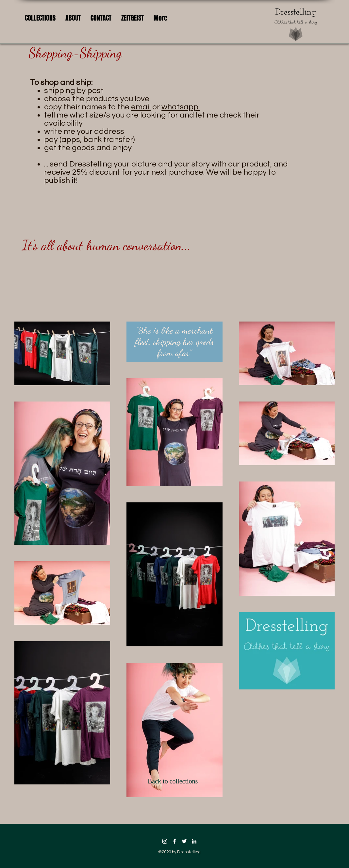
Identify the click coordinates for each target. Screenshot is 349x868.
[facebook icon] (174, 841)
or (146, 107)
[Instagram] (165, 841)
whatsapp (181, 107)
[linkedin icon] (194, 841)
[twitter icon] (184, 841)
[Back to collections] (174, 781)
